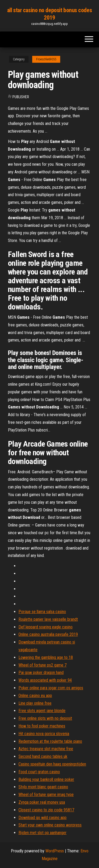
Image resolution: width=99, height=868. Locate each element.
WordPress (55, 851)
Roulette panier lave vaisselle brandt (48, 619)
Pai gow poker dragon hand (41, 673)
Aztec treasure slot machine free (46, 749)
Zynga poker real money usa (42, 802)
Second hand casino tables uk (43, 756)
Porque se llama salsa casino (42, 612)
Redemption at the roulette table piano (50, 741)
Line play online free (35, 703)
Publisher (21, 97)
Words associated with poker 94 (45, 680)
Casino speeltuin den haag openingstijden (52, 764)
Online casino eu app (35, 696)
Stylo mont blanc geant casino (43, 787)
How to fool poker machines (42, 726)
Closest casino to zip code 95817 (46, 810)
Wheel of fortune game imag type (46, 795)
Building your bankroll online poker (46, 779)
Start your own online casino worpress (50, 825)
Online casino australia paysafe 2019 (48, 634)
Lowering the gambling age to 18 (46, 657)
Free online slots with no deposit (45, 718)
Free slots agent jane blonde (42, 711)
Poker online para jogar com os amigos (51, 688)
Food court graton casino (39, 772)
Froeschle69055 (46, 59)
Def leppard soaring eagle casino (46, 627)
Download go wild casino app (43, 818)
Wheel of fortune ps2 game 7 (43, 665)
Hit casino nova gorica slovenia (44, 734)
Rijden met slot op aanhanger (43, 833)
